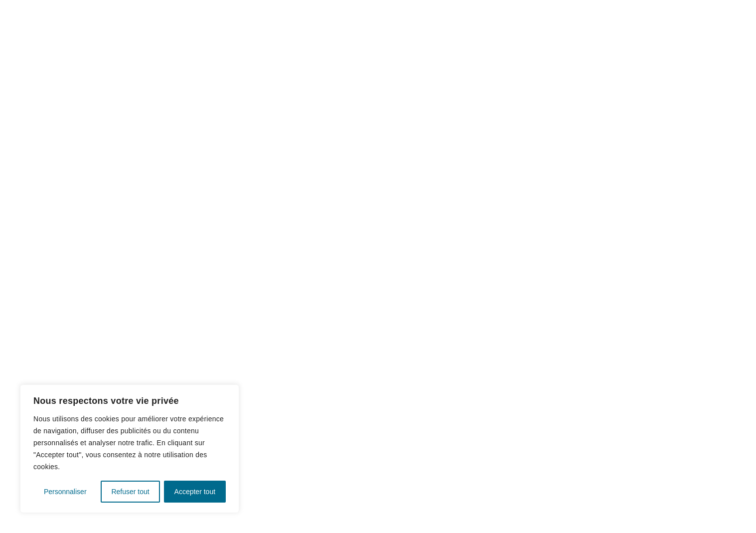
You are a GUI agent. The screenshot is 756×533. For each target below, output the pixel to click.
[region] (130, 449)
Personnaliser (65, 492)
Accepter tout (195, 492)
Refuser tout (130, 492)
